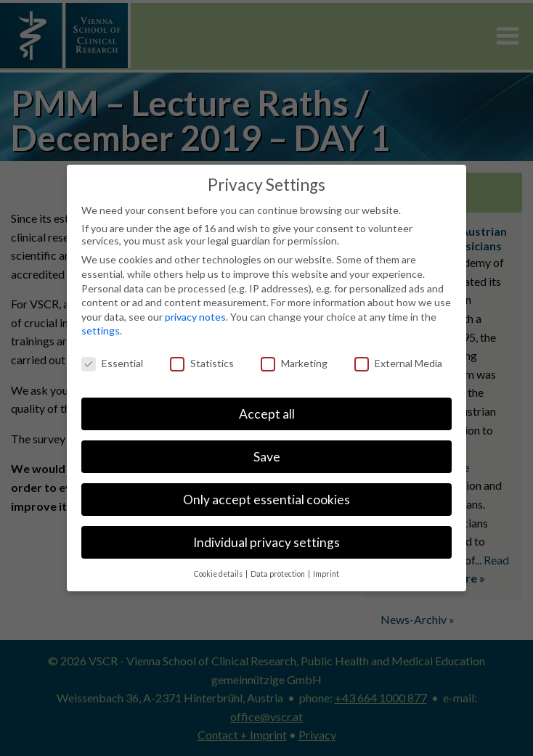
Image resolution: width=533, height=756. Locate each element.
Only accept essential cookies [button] (266, 500)
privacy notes (195, 317)
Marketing (294, 363)
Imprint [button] (326, 574)
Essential (112, 363)
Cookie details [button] (219, 574)
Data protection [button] (278, 574)
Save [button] (267, 457)
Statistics (202, 363)
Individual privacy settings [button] (266, 542)
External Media (398, 363)
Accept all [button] (267, 414)
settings (101, 330)
